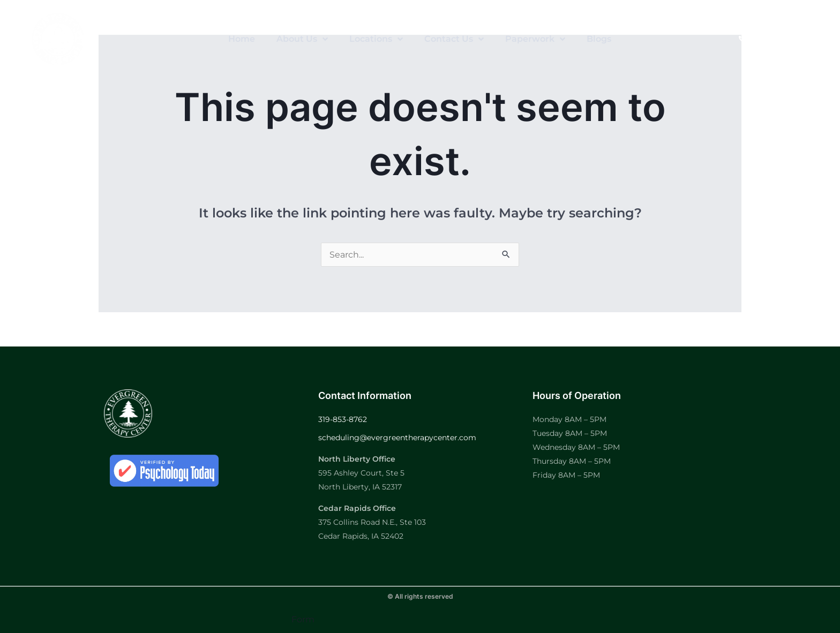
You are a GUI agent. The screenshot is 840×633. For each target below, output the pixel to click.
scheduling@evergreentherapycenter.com (397, 438)
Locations (376, 39)
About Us (302, 39)
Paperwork (535, 39)
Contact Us (454, 39)
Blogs (599, 39)
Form (303, 619)
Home (242, 39)
